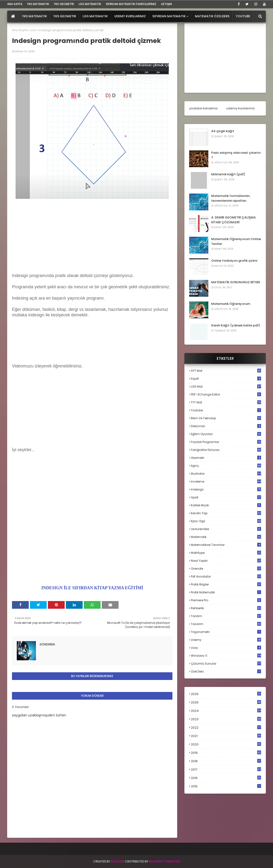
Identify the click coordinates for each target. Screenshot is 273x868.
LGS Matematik (90, 4)
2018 (226, 761)
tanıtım (226, 616)
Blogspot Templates (165, 861)
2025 (226, 702)
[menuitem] (13, 16)
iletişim (167, 4)
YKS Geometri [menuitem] (65, 16)
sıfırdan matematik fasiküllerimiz (131, 4)
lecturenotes (226, 529)
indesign (226, 489)
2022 (226, 728)
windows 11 (226, 656)
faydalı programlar (226, 442)
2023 (226, 719)
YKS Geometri (64, 4)
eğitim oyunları (226, 434)
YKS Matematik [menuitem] (34, 16)
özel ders (226, 671)
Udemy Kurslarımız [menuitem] (130, 16)
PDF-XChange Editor (226, 394)
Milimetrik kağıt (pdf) (228, 174)
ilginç (226, 466)
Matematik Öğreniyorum (231, 304)
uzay (226, 648)
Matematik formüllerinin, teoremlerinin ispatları (231, 198)
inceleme (226, 481)
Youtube (226, 410)
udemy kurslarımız (241, 108)
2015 (226, 786)
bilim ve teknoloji (226, 418)
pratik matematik (226, 592)
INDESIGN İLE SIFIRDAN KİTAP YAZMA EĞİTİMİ (92, 588)
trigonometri (226, 632)
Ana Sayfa (20, 30)
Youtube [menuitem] (243, 16)
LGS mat (226, 387)
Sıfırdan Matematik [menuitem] (169, 16)
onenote (226, 569)
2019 (226, 753)
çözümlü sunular (226, 664)
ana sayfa (15, 4)
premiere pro (226, 600)
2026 (226, 694)
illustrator (226, 474)
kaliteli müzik (226, 505)
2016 (226, 778)
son (33, 30)
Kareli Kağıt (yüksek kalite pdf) (236, 325)
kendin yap (226, 513)
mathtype (226, 553)
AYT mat (226, 371)
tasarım (226, 624)
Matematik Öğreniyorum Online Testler (236, 241)
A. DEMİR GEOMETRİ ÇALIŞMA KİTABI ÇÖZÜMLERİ (233, 220)
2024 (226, 711)
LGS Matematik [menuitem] (95, 16)
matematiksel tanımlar (226, 545)
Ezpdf (226, 379)
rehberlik (226, 608)
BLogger (118, 861)
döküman (226, 426)
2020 (226, 744)
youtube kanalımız (203, 108)
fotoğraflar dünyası (226, 450)
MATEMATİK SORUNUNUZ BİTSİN (236, 282)
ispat (226, 497)
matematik (226, 537)
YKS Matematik (38, 4)
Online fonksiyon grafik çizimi (234, 261)
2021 (226, 736)
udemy (226, 640)
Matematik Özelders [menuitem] (212, 16)
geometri (226, 458)
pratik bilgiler (226, 584)
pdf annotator (226, 576)
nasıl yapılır (226, 561)
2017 (226, 770)
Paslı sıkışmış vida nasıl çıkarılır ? (236, 155)
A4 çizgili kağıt (223, 131)
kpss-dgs (226, 521)
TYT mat (226, 402)
